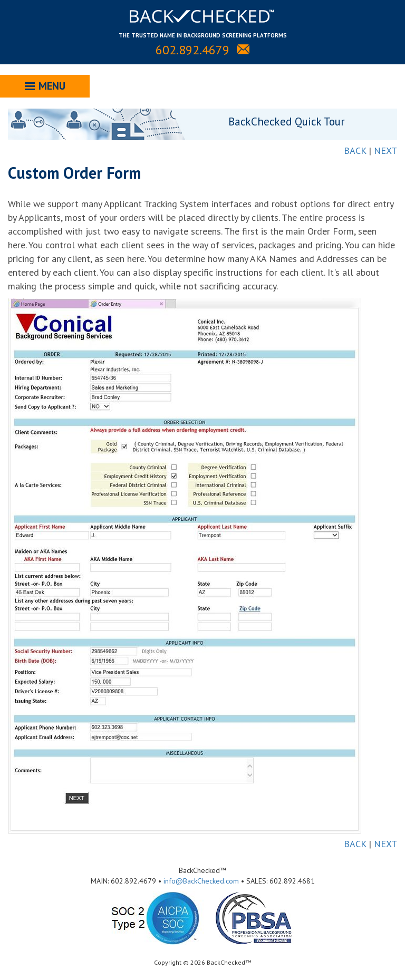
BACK (355, 151)
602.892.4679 (192, 50)
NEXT (385, 151)
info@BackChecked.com (201, 881)
